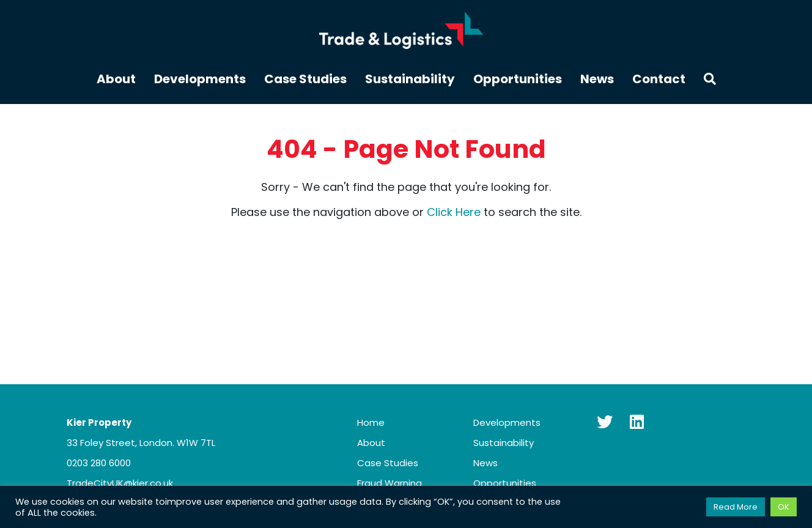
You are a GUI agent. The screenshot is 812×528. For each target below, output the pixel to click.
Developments (200, 80)
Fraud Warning (389, 483)
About (116, 80)
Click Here (454, 212)
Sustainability (410, 80)
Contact (659, 80)
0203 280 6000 (99, 463)
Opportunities (518, 80)
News (597, 80)
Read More (736, 507)
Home (371, 422)
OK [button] (784, 507)
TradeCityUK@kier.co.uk (120, 483)
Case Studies (305, 80)
